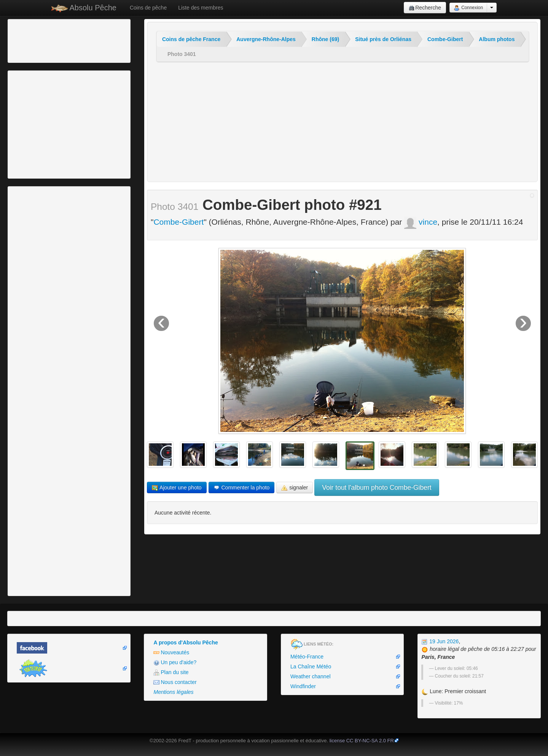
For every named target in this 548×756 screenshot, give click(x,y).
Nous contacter (175, 682)
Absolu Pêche (84, 8)
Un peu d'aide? (175, 662)
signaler (295, 488)
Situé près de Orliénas (383, 39)
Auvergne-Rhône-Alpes (266, 39)
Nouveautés (171, 653)
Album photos (497, 39)
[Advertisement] (51, 40)
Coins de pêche (148, 8)
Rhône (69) (325, 39)
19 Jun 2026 (440, 641)
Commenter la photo (242, 488)
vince (421, 222)
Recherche (425, 8)
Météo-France (307, 657)
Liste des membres (201, 8)
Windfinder (303, 686)
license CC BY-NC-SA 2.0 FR (362, 741)
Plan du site (171, 672)
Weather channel (311, 676)
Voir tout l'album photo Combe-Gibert (377, 487)
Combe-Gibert (445, 39)
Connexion (468, 8)
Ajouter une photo (177, 488)
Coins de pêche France (191, 39)
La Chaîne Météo (311, 666)
